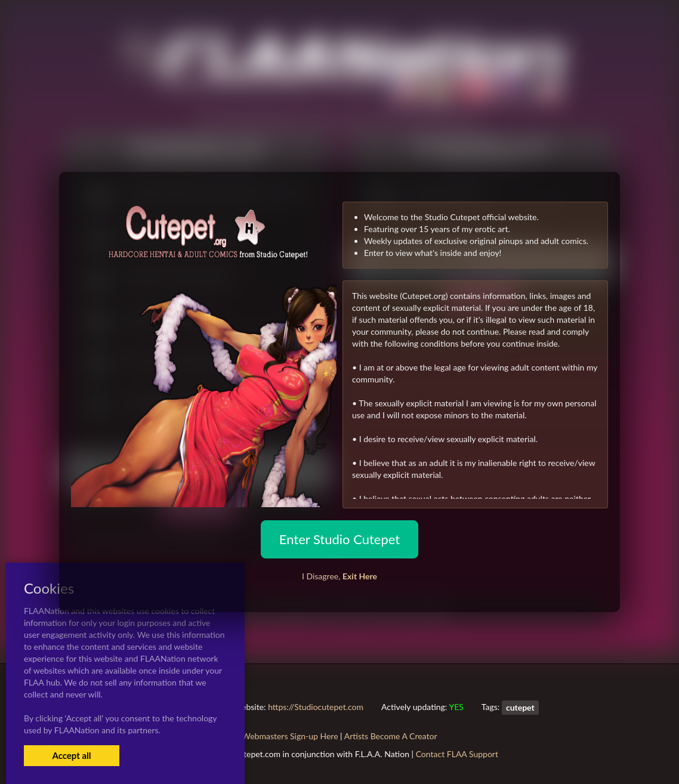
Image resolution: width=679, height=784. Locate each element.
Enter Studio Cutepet (339, 539)
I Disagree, (339, 576)
